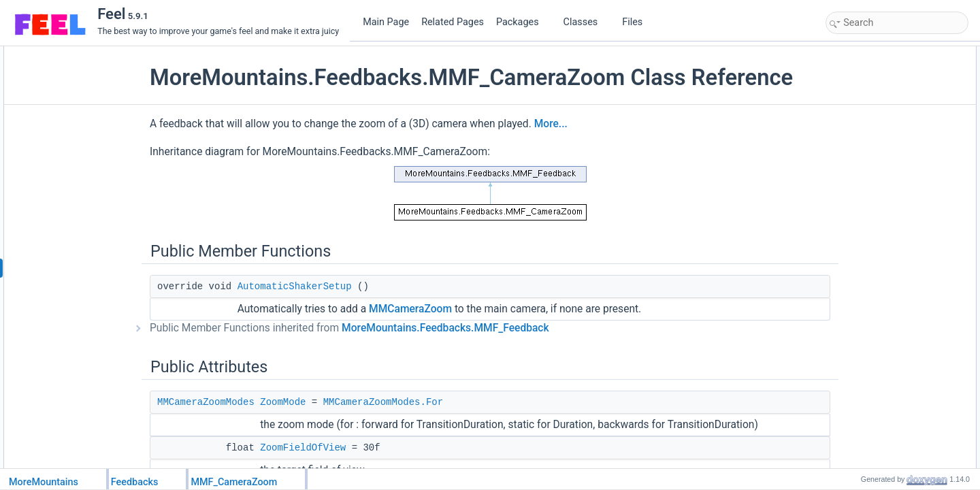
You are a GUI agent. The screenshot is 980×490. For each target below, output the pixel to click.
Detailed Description (866, 353)
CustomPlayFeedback (880, 233)
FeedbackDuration (874, 293)
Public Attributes (859, 84)
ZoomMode (314, 428)
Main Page (386, 22)
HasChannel (863, 308)
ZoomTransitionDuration (884, 129)
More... (582, 150)
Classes (586, 22)
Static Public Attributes (870, 189)
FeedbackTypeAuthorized (887, 203)
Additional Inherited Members (883, 338)
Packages (523, 22)
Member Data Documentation (883, 443)
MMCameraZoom (442, 335)
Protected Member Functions (882, 218)
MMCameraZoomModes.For (414, 428)
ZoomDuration (866, 144)
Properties (848, 278)
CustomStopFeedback (881, 248)
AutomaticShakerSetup (326, 312)
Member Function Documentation (890, 368)
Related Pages (453, 22)
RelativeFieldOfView (877, 159)
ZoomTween (863, 174)
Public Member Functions (876, 54)
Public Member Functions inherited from (381, 354)
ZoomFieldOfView (873, 114)
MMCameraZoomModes (237, 428)
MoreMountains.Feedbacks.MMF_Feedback (477, 354)
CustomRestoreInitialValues (891, 263)
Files (637, 22)
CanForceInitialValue (878, 323)
